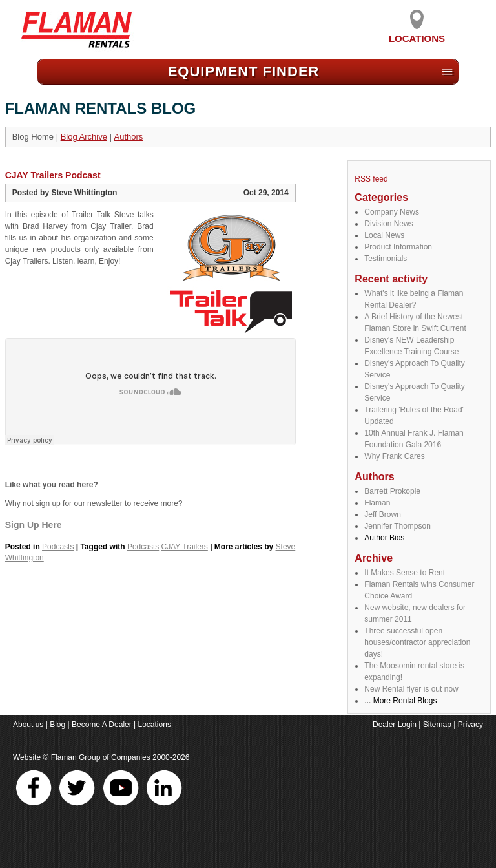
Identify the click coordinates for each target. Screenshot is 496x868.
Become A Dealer (102, 725)
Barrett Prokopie (392, 491)
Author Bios (384, 538)
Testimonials (386, 259)
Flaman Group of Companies (101, 757)
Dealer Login (395, 725)
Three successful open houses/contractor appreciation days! (417, 642)
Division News (388, 224)
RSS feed (371, 179)
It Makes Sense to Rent (405, 573)
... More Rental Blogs (400, 701)
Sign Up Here (34, 525)
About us (28, 725)
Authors (129, 137)
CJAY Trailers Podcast (53, 175)
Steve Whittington (84, 193)
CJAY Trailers (185, 547)
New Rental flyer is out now (411, 689)
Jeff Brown (382, 514)
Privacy (470, 725)
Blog (57, 725)
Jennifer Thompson (398, 526)
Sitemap (437, 725)
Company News (392, 212)
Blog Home (33, 137)
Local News (384, 235)
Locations (417, 34)
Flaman (377, 503)
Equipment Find (244, 71)
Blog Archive (84, 137)
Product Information (398, 247)
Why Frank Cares (394, 456)
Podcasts (58, 547)
